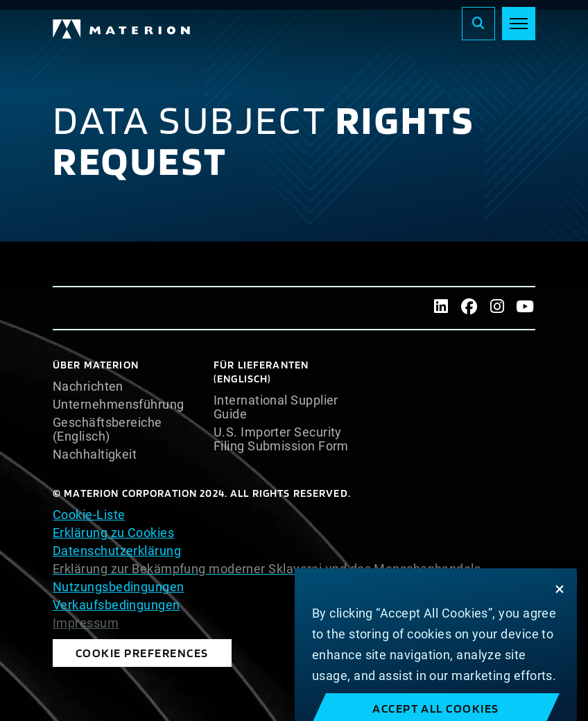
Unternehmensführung (119, 405)
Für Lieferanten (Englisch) (261, 372)
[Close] (560, 602)
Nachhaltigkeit (95, 455)
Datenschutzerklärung (117, 551)
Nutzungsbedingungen (119, 587)
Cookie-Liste (89, 515)
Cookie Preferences (142, 653)
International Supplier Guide (276, 407)
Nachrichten (88, 387)
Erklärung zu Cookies (113, 533)
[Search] (478, 24)
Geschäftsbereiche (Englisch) (107, 430)
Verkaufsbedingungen (116, 605)
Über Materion (96, 365)
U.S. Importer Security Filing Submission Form (281, 439)
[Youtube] (525, 308)
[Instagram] (498, 308)
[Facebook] (469, 308)
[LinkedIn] (441, 308)
